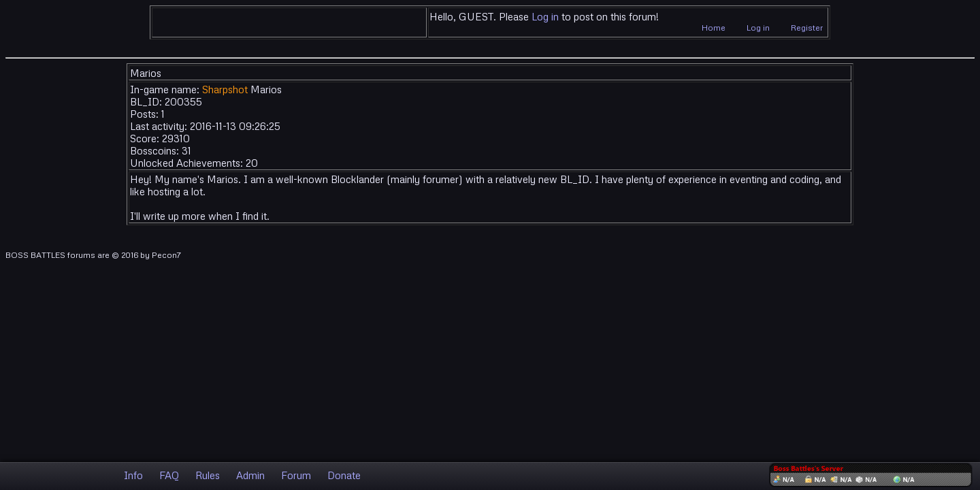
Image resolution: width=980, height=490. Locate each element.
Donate (344, 475)
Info (133, 475)
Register (807, 28)
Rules (208, 475)
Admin (250, 475)
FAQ (169, 475)
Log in (545, 16)
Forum (296, 475)
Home (714, 28)
